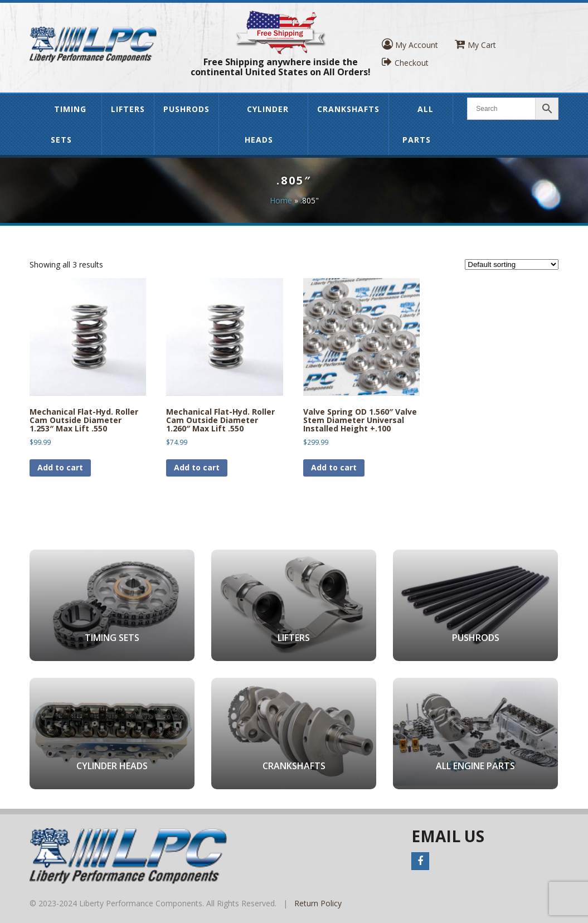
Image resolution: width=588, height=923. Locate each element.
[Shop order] (512, 264)
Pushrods (186, 109)
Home (281, 200)
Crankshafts (348, 109)
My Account (410, 44)
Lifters (128, 109)
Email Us (448, 836)
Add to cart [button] (60, 467)
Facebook (420, 861)
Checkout (405, 62)
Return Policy (318, 903)
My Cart (475, 44)
